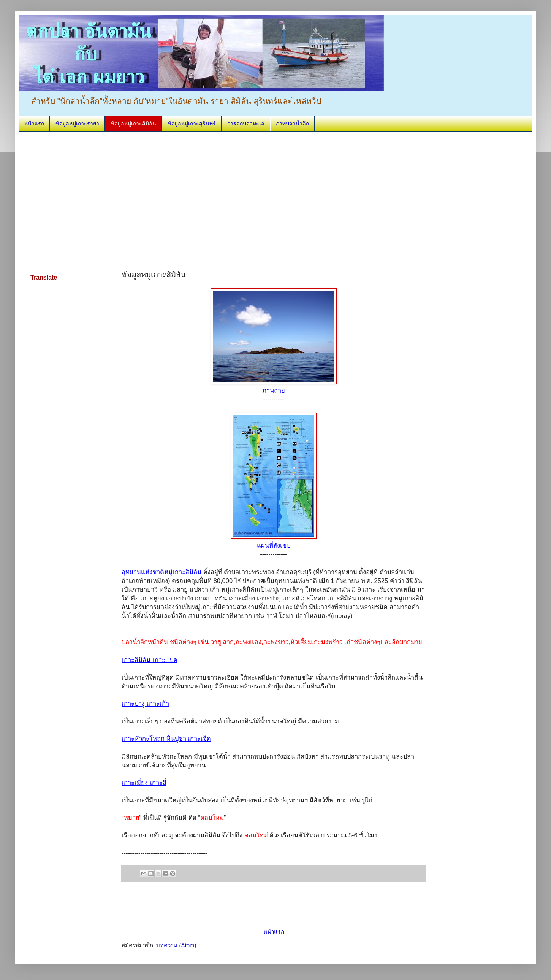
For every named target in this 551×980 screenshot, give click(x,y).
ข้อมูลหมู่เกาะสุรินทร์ (192, 124)
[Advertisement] (114, 196)
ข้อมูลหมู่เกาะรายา (77, 124)
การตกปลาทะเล (246, 124)
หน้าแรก (34, 124)
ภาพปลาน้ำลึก (292, 124)
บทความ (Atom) (176, 945)
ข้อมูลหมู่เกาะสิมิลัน (133, 124)
